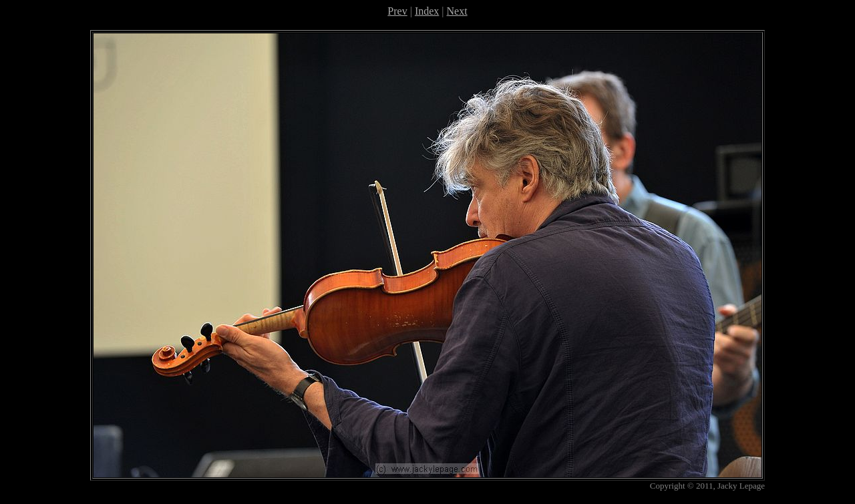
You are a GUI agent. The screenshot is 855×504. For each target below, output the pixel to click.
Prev (397, 11)
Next (457, 11)
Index (427, 11)
